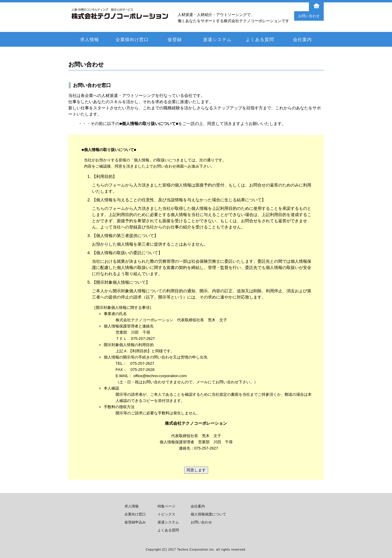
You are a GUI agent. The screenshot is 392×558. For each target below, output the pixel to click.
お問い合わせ (309, 16)
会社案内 (302, 39)
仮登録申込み (135, 522)
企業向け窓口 (135, 514)
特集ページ (166, 506)
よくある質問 (260, 39)
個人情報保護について (208, 514)
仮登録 (175, 39)
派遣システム (217, 39)
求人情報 (90, 39)
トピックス (166, 514)
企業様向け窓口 (132, 39)
